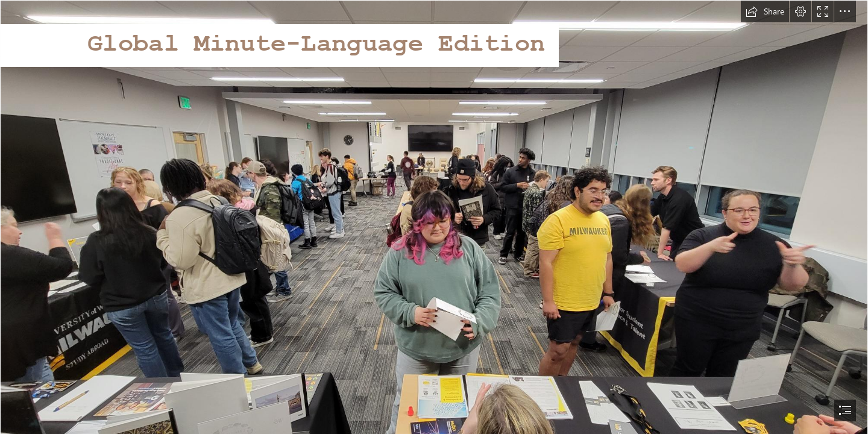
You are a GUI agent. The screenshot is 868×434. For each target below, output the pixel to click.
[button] (765, 11)
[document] (434, 217)
